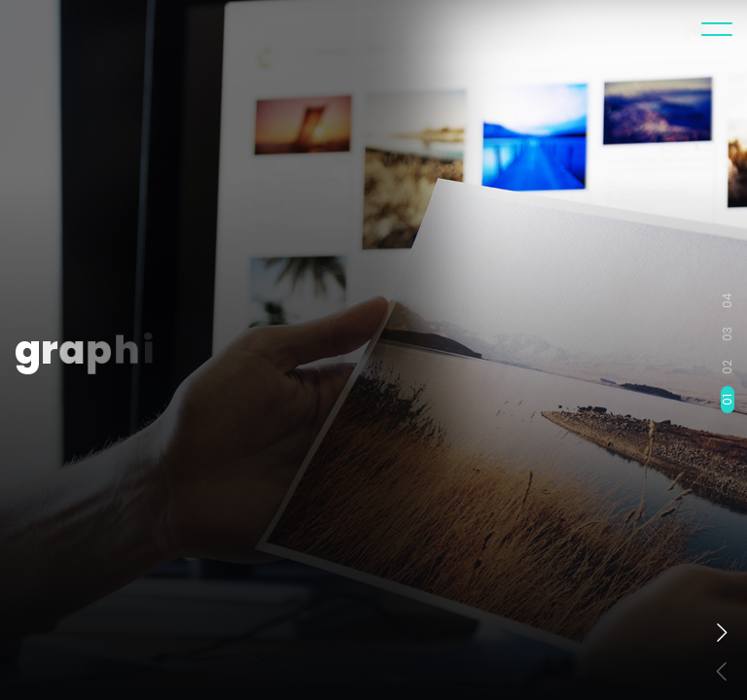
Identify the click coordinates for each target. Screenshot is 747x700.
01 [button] (728, 400)
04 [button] (728, 300)
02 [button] (728, 367)
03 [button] (728, 334)
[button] (722, 632)
